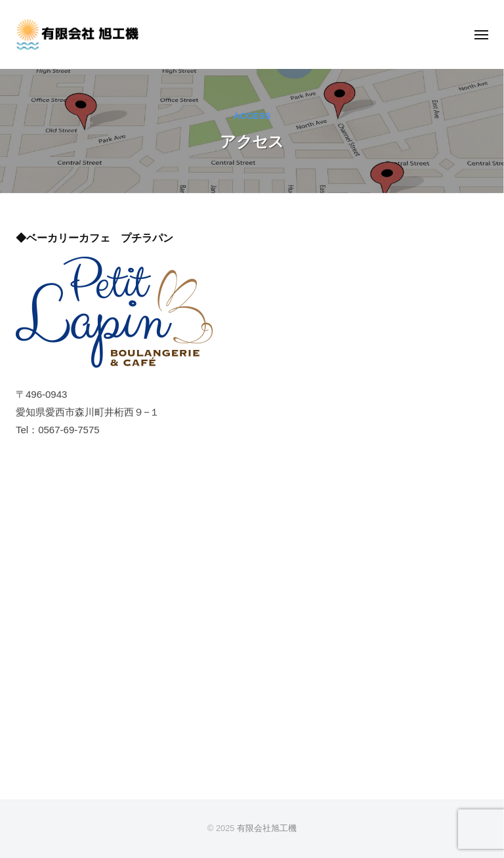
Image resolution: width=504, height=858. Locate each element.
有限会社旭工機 (267, 828)
